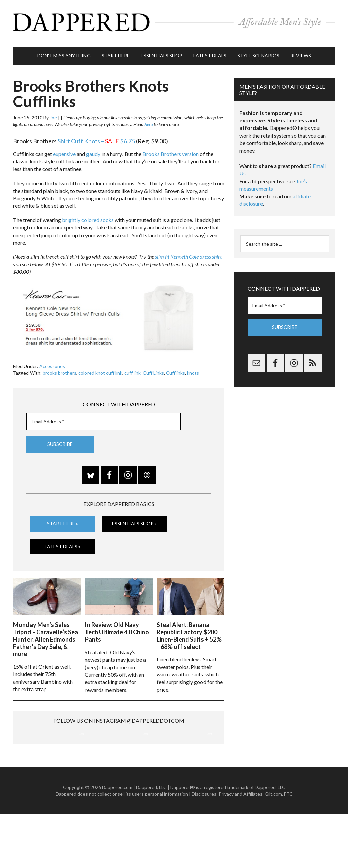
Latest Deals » (63, 543)
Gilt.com (273, 848)
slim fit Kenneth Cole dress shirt (188, 253)
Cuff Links (153, 370)
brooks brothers (60, 370)
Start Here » (63, 520)
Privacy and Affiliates (241, 848)
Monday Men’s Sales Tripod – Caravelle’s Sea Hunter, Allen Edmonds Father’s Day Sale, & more (46, 635)
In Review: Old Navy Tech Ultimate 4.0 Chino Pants (117, 628)
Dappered (174, 22)
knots (193, 370)
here (149, 121)
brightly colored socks (88, 217)
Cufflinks (176, 370)
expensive (64, 151)
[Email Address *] (104, 418)
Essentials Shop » (134, 520)
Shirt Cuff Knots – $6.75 (96, 138)
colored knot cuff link (100, 370)
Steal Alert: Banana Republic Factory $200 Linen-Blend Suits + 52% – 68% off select (189, 632)
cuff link (133, 370)
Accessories (52, 363)
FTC (288, 848)
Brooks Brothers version (171, 151)
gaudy (93, 151)
